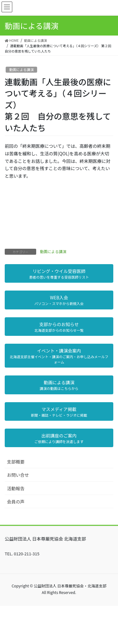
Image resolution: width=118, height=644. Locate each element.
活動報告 (16, 488)
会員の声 (16, 502)
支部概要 (16, 462)
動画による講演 (21, 69)
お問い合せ (18, 475)
